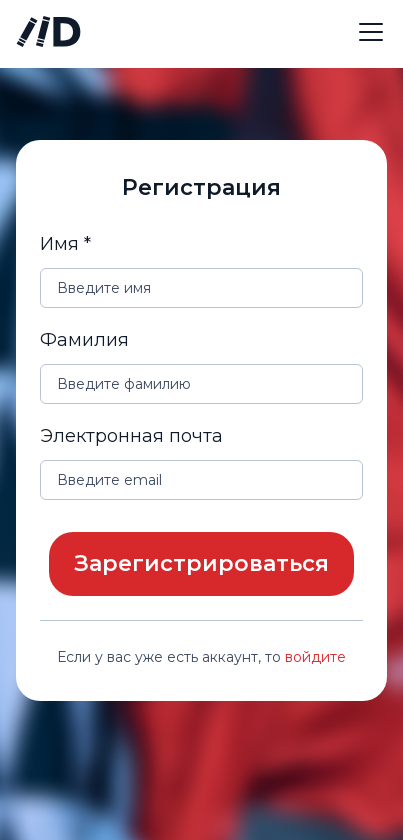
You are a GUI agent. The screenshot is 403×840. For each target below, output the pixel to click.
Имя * (65, 244)
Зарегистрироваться (201, 563)
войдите (315, 657)
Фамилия (84, 340)
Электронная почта (131, 436)
